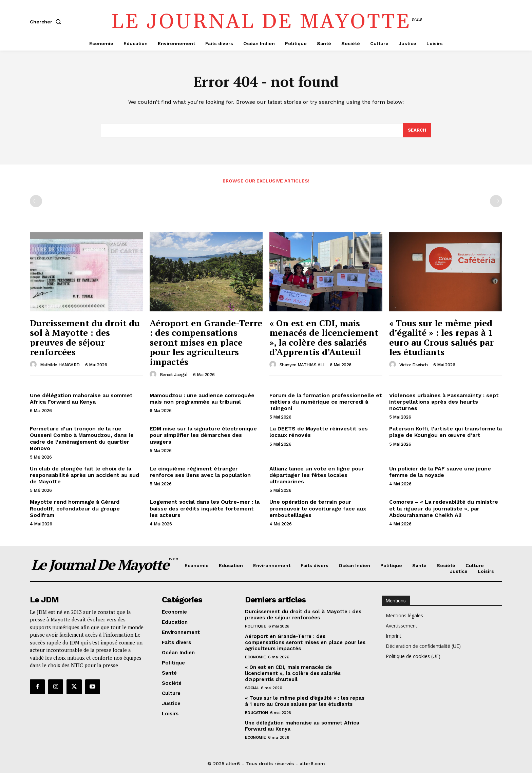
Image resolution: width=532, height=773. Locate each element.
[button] (47, 22)
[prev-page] (36, 201)
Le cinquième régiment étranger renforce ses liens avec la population (200, 472)
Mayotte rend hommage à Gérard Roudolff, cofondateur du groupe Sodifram (75, 508)
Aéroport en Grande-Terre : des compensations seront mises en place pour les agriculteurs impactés (206, 342)
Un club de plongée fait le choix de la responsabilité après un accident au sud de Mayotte (84, 475)
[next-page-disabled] (496, 201)
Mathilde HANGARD (60, 365)
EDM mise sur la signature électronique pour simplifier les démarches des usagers (203, 435)
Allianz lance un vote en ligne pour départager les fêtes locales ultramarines (317, 475)
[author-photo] (34, 365)
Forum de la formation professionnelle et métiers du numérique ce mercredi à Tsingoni (326, 402)
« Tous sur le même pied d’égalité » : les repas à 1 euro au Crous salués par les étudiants (441, 337)
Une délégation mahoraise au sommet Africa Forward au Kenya (81, 399)
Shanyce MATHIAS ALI (302, 365)
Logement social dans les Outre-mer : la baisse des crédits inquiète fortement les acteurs (205, 508)
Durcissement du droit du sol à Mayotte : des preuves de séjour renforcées (85, 337)
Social (252, 688)
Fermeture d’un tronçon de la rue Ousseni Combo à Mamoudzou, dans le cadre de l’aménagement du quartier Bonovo (82, 438)
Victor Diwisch (414, 365)
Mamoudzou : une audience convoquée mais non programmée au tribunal (202, 399)
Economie (255, 657)
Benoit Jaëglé (174, 375)
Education (256, 713)
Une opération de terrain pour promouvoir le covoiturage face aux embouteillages (318, 508)
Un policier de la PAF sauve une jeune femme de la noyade (440, 472)
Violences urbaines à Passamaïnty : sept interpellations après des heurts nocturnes (444, 402)
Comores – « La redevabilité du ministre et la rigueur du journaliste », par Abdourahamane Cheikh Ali (444, 508)
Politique (256, 626)
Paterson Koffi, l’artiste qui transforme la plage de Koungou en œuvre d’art (445, 432)
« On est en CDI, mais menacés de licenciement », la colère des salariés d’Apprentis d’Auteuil (324, 337)
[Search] (417, 130)
